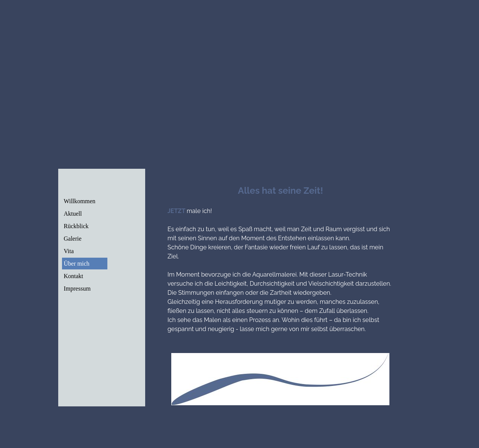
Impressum (77, 289)
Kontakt (74, 276)
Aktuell (73, 214)
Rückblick (76, 226)
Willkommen (80, 201)
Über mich (77, 264)
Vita (69, 251)
